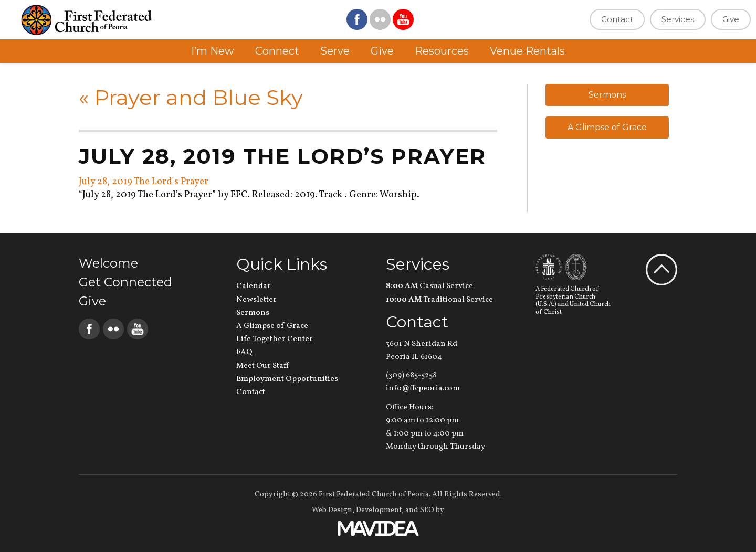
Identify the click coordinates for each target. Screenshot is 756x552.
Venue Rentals (527, 51)
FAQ (244, 352)
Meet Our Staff (262, 366)
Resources (442, 51)
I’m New (213, 51)
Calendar (254, 286)
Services (678, 19)
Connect (277, 51)
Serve (335, 51)
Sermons (607, 95)
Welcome (108, 263)
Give (731, 19)
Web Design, (333, 510)
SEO (427, 510)
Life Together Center (275, 339)
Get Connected (125, 282)
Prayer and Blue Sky (191, 97)
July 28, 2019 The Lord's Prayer (144, 182)
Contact (617, 19)
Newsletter (256, 300)
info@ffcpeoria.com (423, 389)
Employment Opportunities (287, 379)
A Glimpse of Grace (607, 127)
